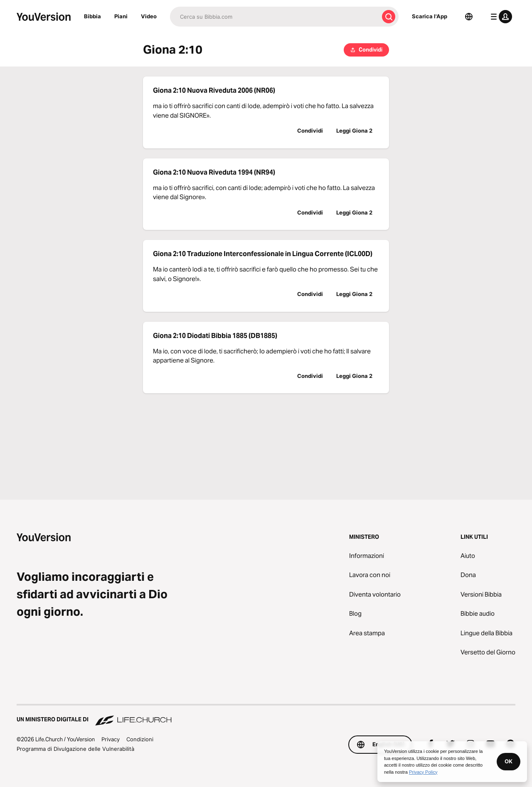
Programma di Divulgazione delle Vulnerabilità (75, 749)
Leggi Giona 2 (354, 131)
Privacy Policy (423, 772)
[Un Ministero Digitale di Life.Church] (266, 715)
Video (149, 16)
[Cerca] (274, 17)
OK (509, 761)
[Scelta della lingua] (469, 17)
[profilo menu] (500, 17)
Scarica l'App (430, 16)
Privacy (111, 739)
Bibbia (92, 16)
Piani (121, 16)
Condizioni (140, 739)
